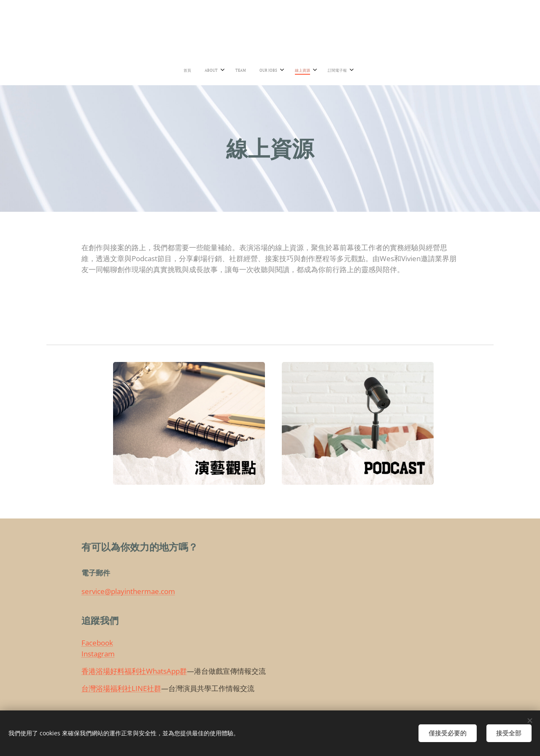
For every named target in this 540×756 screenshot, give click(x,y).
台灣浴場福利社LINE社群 (121, 688)
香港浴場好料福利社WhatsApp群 (134, 671)
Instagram (98, 654)
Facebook (97, 643)
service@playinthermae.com (128, 592)
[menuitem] (229, 70)
